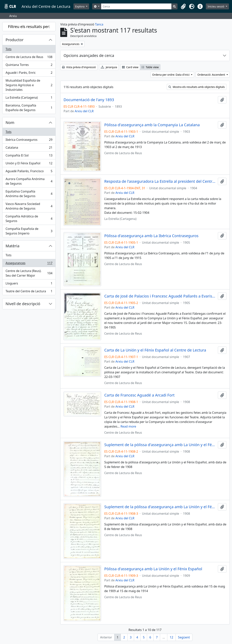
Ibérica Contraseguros (29, 141)
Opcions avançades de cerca (89, 55)
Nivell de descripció (23, 304)
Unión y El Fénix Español (29, 164)
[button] (183, 7)
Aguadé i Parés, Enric (29, 73)
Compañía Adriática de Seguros (29, 219)
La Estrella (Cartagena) (29, 98)
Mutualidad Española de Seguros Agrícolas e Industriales (29, 85)
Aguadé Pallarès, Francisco (29, 172)
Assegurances (29, 264)
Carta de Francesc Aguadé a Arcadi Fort (139, 395)
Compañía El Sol (29, 156)
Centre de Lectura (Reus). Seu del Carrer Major (29, 273)
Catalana (29, 148)
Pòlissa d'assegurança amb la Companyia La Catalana (152, 125)
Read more (128, 426)
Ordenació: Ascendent (212, 75)
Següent (184, 637)
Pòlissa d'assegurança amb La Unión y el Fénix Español (153, 569)
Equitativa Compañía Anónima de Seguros (29, 194)
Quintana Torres (29, 66)
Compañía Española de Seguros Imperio (29, 231)
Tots (9, 49)
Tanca (99, 24)
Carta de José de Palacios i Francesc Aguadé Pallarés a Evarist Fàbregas (160, 296)
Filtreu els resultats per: (29, 27)
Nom (10, 122)
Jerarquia (109, 67)
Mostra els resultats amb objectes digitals (197, 87)
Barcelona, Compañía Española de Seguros (29, 108)
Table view (150, 67)
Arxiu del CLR (84, 111)
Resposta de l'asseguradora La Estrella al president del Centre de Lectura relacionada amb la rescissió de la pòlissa (160, 181)
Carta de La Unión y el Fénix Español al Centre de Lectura (155, 350)
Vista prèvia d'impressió (79, 67)
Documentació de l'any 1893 (89, 100)
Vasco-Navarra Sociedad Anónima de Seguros (29, 206)
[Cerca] (136, 6)
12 (171, 637)
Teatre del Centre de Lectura (29, 292)
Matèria (13, 246)
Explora (80, 6)
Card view (130, 67)
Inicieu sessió (216, 6)
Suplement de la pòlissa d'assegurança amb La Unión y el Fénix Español (160, 445)
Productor (15, 40)
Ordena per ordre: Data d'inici (171, 75)
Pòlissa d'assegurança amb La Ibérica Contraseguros (151, 236)
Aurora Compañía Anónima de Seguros (29, 181)
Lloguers (29, 284)
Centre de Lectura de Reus (29, 58)
